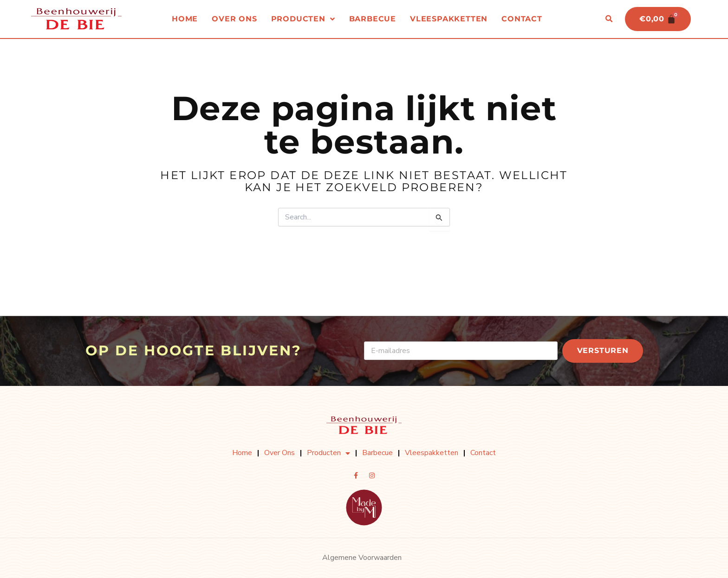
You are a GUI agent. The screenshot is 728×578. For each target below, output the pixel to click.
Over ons (234, 19)
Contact (522, 19)
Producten (303, 19)
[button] (609, 19)
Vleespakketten (449, 19)
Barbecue (373, 19)
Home (185, 19)
